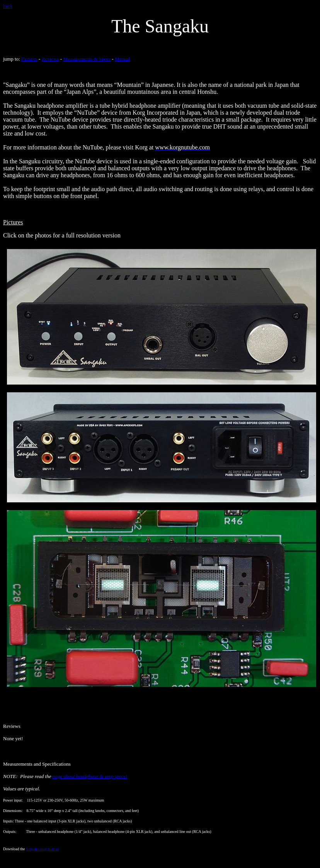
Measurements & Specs (87, 59)
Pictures (29, 59)
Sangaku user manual (43, 849)
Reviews (50, 59)
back (8, 6)
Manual (123, 59)
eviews (14, 726)
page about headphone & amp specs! (90, 776)
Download (12, 849)
